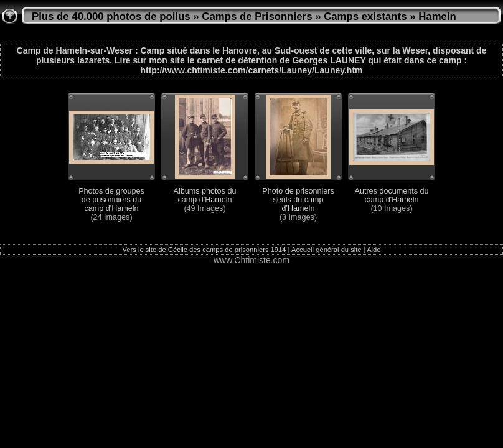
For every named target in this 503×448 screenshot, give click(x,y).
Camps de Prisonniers (257, 16)
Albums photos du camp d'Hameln (205, 195)
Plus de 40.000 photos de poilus (111, 16)
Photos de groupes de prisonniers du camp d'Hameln (111, 200)
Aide (374, 250)
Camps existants (365, 16)
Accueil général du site (327, 250)
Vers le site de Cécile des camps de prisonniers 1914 (204, 250)
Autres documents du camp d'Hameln (391, 195)
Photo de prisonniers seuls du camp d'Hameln (298, 200)
